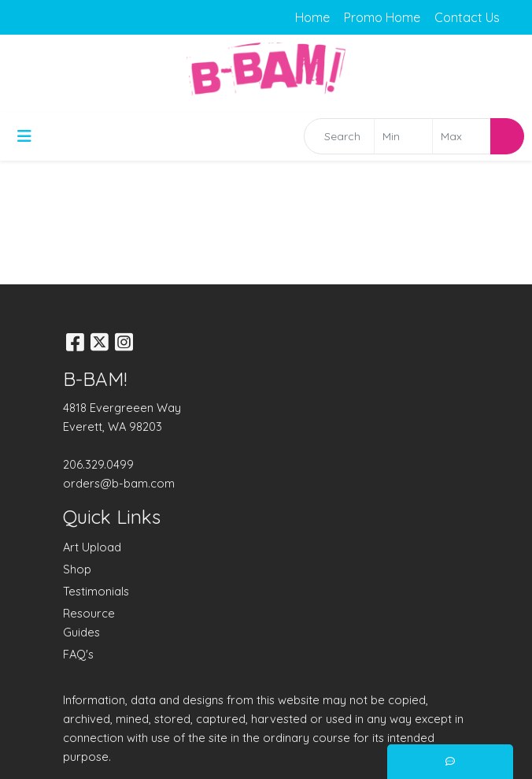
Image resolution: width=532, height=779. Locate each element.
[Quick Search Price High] (462, 136)
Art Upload (92, 547)
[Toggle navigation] (24, 136)
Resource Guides (89, 623)
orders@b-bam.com (119, 483)
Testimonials (96, 591)
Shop (77, 569)
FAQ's (78, 654)
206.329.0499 (98, 464)
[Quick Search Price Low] (403, 136)
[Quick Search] (339, 136)
